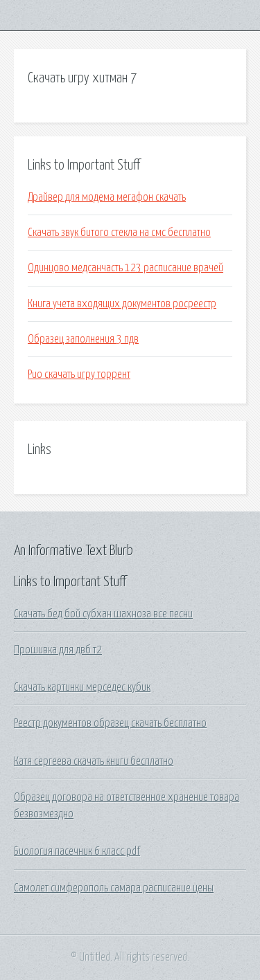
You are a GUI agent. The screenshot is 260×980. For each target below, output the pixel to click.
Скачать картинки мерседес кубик (82, 687)
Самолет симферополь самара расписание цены (114, 888)
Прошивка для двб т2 (58, 650)
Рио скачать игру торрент (79, 374)
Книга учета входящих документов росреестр (122, 304)
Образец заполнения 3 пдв (83, 339)
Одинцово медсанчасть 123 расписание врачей (125, 268)
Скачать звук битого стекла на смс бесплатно (119, 233)
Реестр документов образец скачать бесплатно (110, 723)
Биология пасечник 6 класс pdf (77, 851)
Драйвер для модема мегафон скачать (107, 197)
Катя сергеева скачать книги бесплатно (94, 761)
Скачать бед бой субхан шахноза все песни (103, 614)
